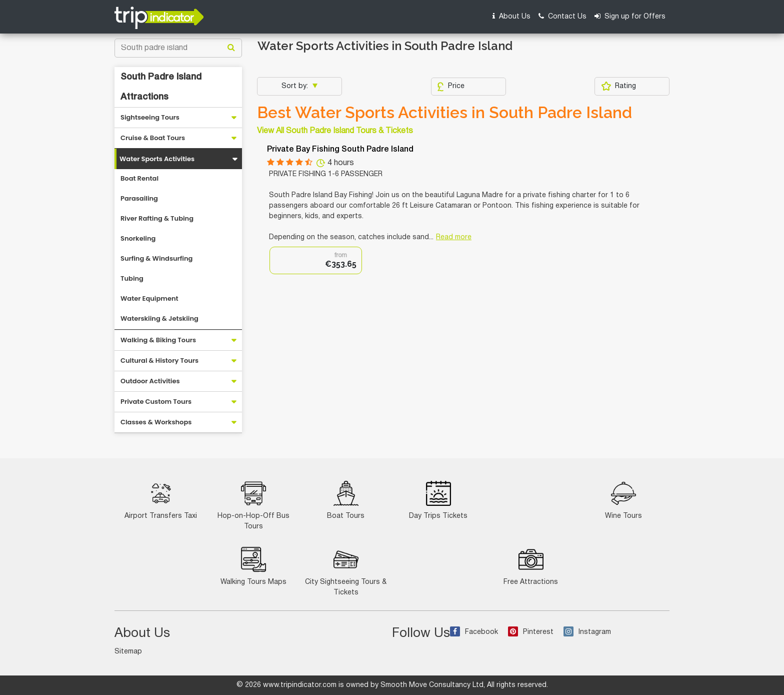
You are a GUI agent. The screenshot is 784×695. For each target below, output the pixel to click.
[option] (316, 260)
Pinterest (531, 632)
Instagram (587, 632)
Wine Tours (623, 500)
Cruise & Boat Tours (153, 138)
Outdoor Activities (150, 381)
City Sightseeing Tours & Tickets (346, 571)
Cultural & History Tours (159, 361)
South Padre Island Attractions (161, 87)
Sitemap (128, 652)
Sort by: (296, 86)
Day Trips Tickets (438, 500)
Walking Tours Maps (253, 566)
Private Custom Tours (156, 402)
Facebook (474, 632)
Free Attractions (531, 566)
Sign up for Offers (630, 16)
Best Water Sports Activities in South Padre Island (444, 113)
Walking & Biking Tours (158, 340)
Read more (454, 237)
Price (451, 87)
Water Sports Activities (157, 159)
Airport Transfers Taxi (161, 500)
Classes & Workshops (156, 422)
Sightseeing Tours (150, 117)
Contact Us (562, 16)
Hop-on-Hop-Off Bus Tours (253, 505)
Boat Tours (346, 500)
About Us (511, 16)
